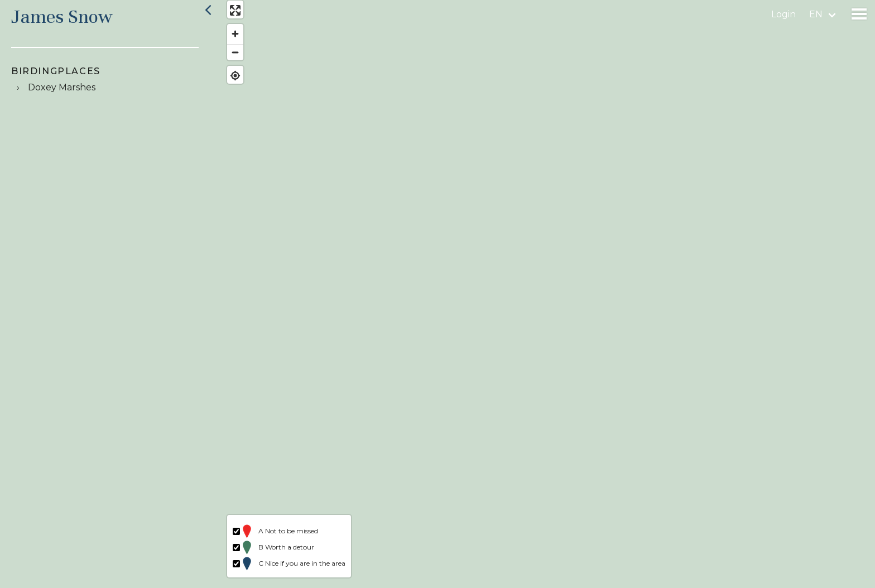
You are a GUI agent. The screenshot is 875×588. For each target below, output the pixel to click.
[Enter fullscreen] (230, 15)
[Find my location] (230, 81)
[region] (546, 294)
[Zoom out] (230, 57)
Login (783, 14)
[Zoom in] (230, 39)
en (816, 14)
